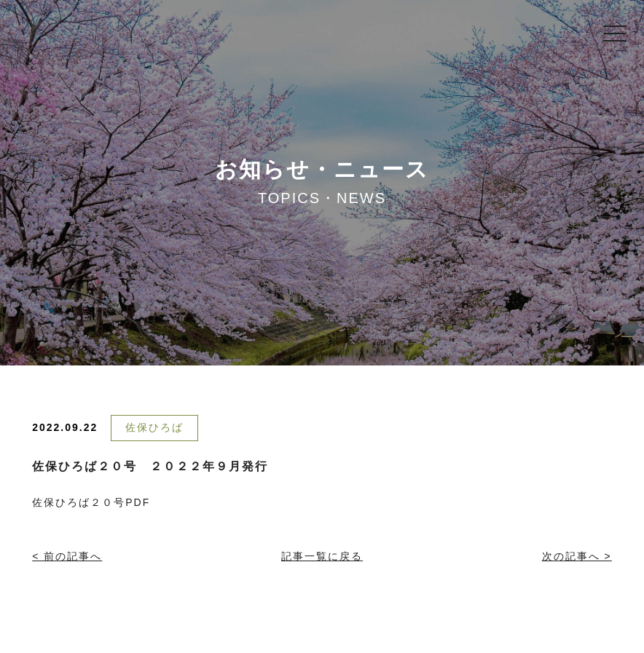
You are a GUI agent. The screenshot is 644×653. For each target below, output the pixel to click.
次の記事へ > (577, 556)
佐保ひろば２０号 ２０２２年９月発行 (150, 466)
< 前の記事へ (67, 556)
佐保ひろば (154, 427)
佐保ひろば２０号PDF (91, 502)
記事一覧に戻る (322, 556)
